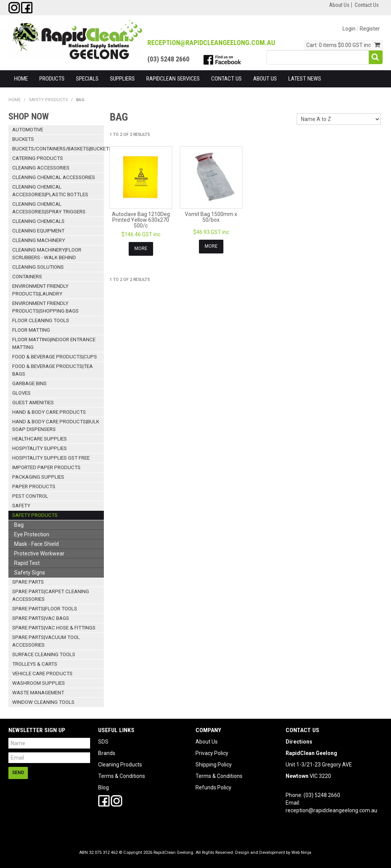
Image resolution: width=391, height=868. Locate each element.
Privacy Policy (212, 753)
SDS (103, 742)
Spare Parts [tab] (28, 582)
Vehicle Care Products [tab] (42, 674)
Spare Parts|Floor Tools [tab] (45, 609)
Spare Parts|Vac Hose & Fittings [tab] (54, 628)
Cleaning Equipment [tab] (38, 231)
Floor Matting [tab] (31, 330)
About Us (339, 5)
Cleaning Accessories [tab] (41, 168)
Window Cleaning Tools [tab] (43, 702)
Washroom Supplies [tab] (39, 683)
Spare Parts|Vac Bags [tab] (41, 618)
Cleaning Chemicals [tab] (38, 221)
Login (349, 29)
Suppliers (122, 79)
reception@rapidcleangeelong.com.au (331, 810)
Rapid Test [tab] (27, 563)
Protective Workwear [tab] (39, 553)
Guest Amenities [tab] (33, 403)
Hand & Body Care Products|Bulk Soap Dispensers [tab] (56, 425)
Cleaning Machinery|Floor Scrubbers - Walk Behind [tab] (47, 254)
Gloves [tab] (21, 393)
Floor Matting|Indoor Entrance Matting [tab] (54, 343)
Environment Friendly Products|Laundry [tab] (40, 290)
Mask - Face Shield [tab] (36, 544)
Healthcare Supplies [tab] (40, 439)
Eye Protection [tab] (32, 534)
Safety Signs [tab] (30, 573)
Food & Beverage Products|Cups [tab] (55, 357)
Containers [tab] (27, 277)
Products (52, 79)
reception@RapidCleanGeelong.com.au (211, 43)
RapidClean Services (173, 79)
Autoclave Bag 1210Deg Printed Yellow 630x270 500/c (141, 220)
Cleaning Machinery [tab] (39, 240)
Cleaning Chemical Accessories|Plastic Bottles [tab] (50, 191)
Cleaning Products (120, 765)
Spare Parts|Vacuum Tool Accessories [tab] (46, 641)
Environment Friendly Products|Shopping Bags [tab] (45, 307)
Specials (87, 79)
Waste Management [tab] (38, 693)
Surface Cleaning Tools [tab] (44, 654)
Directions (299, 742)
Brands (107, 753)
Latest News (305, 79)
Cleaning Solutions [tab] (38, 267)
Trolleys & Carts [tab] (35, 664)
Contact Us (367, 5)
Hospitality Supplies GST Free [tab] (51, 458)
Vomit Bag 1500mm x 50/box (211, 217)
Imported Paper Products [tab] (46, 467)
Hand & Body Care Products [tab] (49, 412)
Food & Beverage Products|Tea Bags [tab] (53, 370)
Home (21, 79)
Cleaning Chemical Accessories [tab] (54, 177)
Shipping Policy (214, 765)
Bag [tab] (19, 525)
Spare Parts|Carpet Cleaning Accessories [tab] (51, 595)
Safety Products (48, 100)
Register (370, 29)
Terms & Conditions (122, 776)
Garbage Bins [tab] (29, 383)
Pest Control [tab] (30, 496)
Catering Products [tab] (38, 158)
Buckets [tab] (23, 139)
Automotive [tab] (28, 130)
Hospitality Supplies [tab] (40, 448)
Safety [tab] (21, 506)
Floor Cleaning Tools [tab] (41, 320)
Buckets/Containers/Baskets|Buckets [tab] (58, 149)
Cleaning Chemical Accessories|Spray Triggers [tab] (49, 208)
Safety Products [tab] (35, 515)
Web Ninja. (302, 853)
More (141, 248)
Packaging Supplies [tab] (38, 477)
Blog (103, 787)
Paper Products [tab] (34, 486)
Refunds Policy (213, 787)
